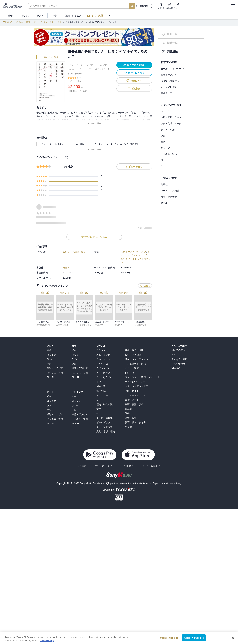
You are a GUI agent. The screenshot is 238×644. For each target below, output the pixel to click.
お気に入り (134, 81)
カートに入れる (134, 73)
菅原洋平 (99, 325)
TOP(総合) (7, 22)
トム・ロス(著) (101, 65)
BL (162, 160)
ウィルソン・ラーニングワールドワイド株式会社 (116, 144)
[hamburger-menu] (233, 6)
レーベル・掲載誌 (170, 191)
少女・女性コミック (171, 123)
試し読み (134, 89)
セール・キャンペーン (172, 69)
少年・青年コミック (171, 117)
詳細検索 (144, 6)
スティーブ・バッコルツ (53, 144)
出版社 (164, 184)
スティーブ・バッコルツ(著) (80, 65)
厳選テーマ (166, 93)
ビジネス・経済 (47, 22)
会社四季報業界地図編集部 (87, 325)
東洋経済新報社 (43, 325)
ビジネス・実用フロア (26, 22)
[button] (152, 466)
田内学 (59, 325)
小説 (163, 136)
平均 (64, 167)
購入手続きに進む (134, 65)
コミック (165, 111)
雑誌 (163, 142)
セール (164, 203)
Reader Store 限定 (170, 81)
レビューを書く (75, 81)
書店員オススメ (169, 75)
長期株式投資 (140, 325)
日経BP (78, 74)
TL (162, 166)
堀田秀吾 (119, 325)
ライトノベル (168, 130)
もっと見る (94, 124)
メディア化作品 (169, 87)
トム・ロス (79, 144)
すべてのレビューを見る (94, 237)
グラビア (165, 148)
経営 (59, 22)
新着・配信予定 (169, 197)
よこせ (66, 325)
